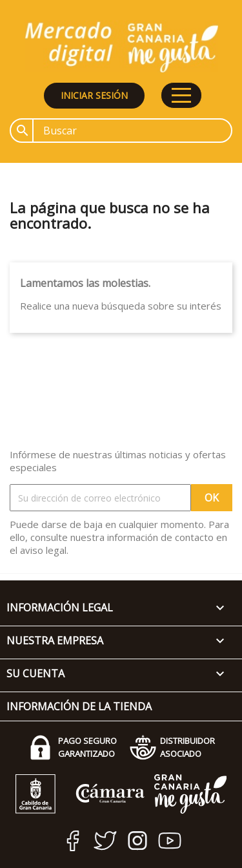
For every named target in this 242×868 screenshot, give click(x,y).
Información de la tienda (79, 706)
